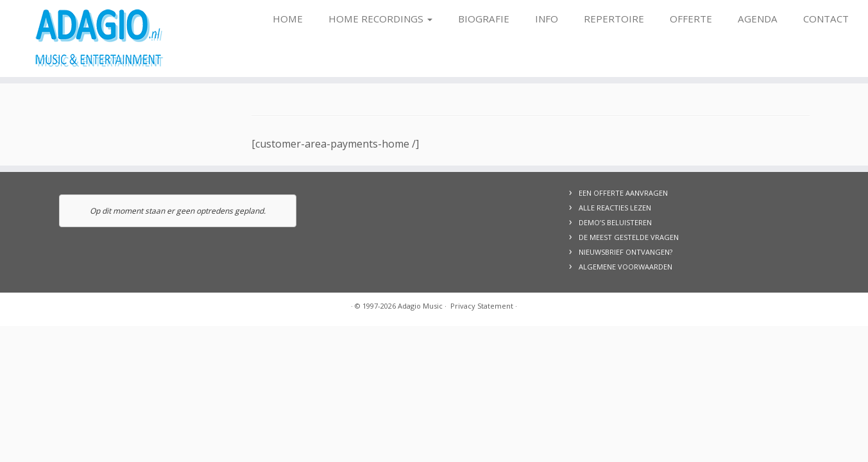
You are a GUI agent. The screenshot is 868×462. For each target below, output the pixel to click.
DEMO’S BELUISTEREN (615, 222)
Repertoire (614, 19)
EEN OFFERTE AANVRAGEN (623, 193)
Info (547, 19)
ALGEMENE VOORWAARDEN (625, 267)
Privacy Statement (482, 306)
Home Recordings (380, 19)
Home (288, 19)
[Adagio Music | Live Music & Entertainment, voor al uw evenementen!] (100, 38)
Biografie (484, 19)
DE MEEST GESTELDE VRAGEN (629, 237)
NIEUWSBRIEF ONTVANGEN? (625, 252)
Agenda (758, 19)
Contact (826, 19)
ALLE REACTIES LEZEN (615, 208)
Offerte (691, 19)
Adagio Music (420, 306)
